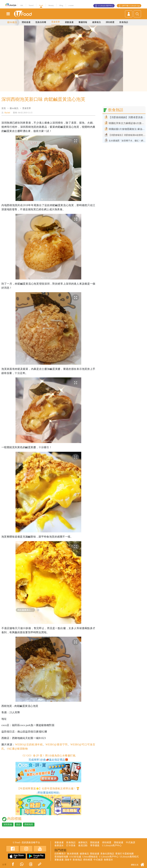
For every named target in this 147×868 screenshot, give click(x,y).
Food (41, 5)
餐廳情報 (83, 22)
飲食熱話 (124, 22)
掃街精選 (110, 22)
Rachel (7, 113)
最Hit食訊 (12, 22)
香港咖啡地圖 (61, 857)
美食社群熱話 (107, 854)
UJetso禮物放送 (90, 857)
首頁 (4, 108)
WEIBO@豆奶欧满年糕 (29, 745)
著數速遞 (69, 22)
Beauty (51, 5)
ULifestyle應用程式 (129, 857)
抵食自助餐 (41, 22)
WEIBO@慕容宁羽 (57, 745)
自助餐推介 (60, 854)
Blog (61, 5)
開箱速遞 (26, 22)
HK (22, 5)
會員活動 (83, 845)
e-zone (71, 5)
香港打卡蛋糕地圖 (124, 854)
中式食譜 (130, 842)
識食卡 (68, 860)
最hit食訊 (14, 108)
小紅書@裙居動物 (17, 749)
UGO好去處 (75, 857)
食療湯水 (59, 845)
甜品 (18, 824)
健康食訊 (96, 22)
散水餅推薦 (73, 854)
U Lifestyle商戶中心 (112, 845)
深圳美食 (8, 824)
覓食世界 (56, 22)
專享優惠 (95, 845)
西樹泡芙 (29, 824)
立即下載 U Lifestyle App (131, 6)
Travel (31, 5)
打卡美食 (71, 845)
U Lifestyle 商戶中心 (105, 6)
